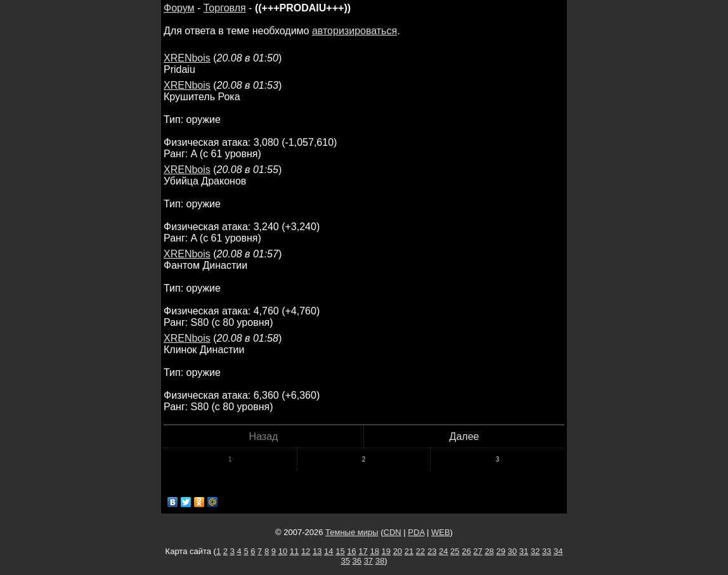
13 (317, 551)
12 (306, 551)
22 (420, 551)
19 (386, 551)
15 (340, 551)
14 (328, 551)
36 (357, 561)
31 (524, 551)
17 (363, 551)
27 (478, 551)
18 (374, 551)
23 (432, 551)
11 (294, 551)
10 (283, 551)
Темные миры (352, 532)
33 (547, 551)
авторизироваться (354, 31)
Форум (179, 8)
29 (500, 551)
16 (351, 551)
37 (368, 561)
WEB (441, 532)
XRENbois (187, 58)
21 (409, 551)
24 (443, 551)
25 (455, 551)
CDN (393, 532)
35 (345, 561)
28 (489, 551)
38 (380, 561)
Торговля (225, 8)
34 (558, 551)
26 (466, 551)
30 (512, 551)
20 (398, 551)
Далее (465, 436)
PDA (416, 532)
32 (535, 551)
